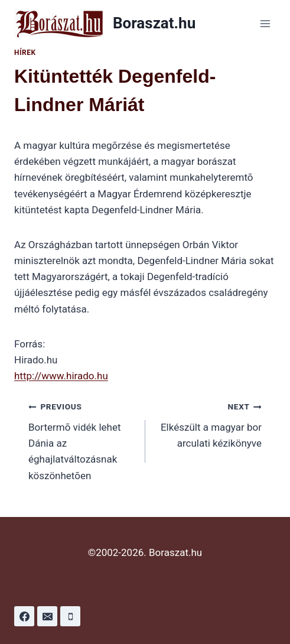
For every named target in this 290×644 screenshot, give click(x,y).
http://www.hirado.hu (61, 376)
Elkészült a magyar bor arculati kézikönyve (209, 424)
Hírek (25, 53)
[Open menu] (265, 23)
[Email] (47, 616)
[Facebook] (24, 616)
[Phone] (70, 616)
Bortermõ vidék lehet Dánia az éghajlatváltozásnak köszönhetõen (82, 440)
